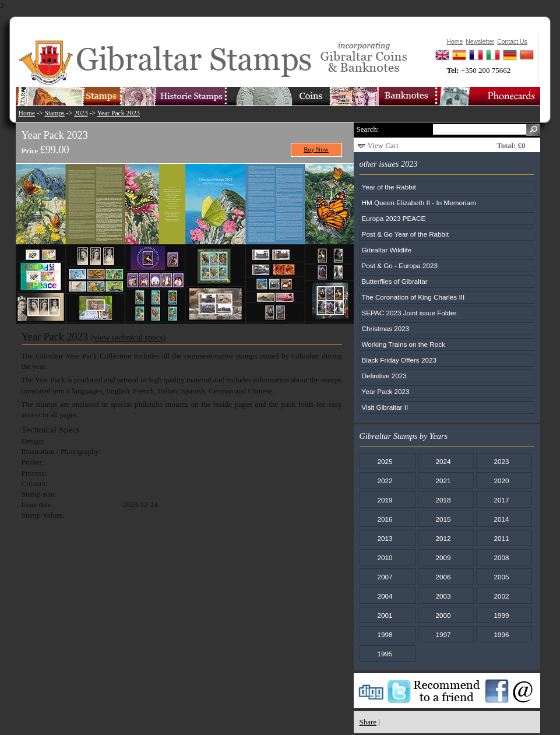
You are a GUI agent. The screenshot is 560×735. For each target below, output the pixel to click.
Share (368, 722)
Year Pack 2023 (118, 113)
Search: (368, 129)
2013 (385, 538)
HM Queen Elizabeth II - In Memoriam (419, 203)
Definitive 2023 (384, 376)
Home (27, 113)
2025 (385, 461)
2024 (443, 461)
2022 (385, 481)
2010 (385, 558)
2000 (443, 615)
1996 (501, 634)
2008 (501, 558)
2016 (385, 519)
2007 (385, 577)
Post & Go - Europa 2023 (400, 265)
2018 (443, 500)
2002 (501, 596)
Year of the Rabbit (389, 187)
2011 (501, 538)
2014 (501, 519)
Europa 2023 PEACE (394, 218)
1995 (385, 654)
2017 (501, 500)
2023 (81, 113)
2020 (501, 481)
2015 (443, 519)
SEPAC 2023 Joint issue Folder (409, 313)
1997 (443, 634)
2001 (385, 615)
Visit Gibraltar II (385, 407)
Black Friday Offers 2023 (399, 360)
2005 (501, 577)
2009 (443, 558)
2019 (385, 500)
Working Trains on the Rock (404, 344)
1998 (385, 634)
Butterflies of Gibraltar (395, 281)
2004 (385, 596)
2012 (443, 538)
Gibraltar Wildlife (387, 250)
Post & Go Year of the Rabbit (405, 234)
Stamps (54, 113)
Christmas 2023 (386, 328)
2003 (443, 596)
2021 (443, 481)
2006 (443, 577)
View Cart (383, 145)
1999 (501, 615)
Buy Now (316, 149)
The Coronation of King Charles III (413, 297)
